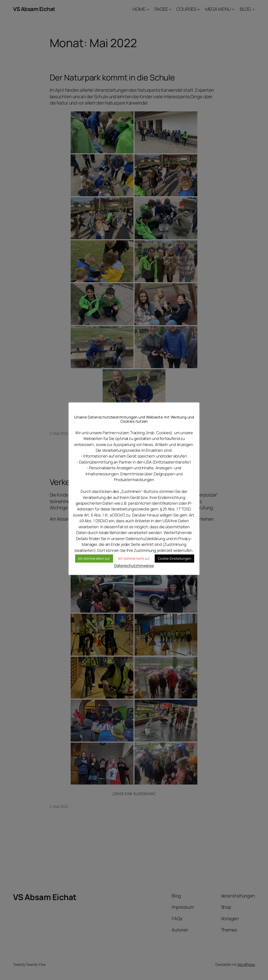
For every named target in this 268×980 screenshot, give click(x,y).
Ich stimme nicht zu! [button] (134, 558)
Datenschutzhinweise (134, 566)
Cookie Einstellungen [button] (174, 558)
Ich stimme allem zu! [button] (94, 558)
